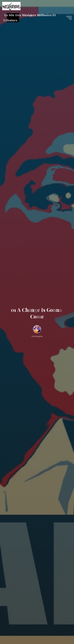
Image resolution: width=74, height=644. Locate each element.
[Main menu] (69, 18)
